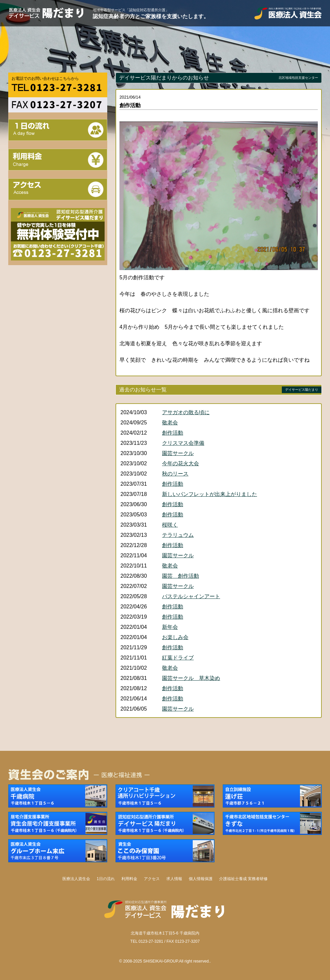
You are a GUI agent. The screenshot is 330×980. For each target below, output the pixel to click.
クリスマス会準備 (183, 443)
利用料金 (129, 879)
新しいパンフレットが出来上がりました (210, 494)
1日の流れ (106, 879)
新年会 (170, 627)
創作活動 (173, 433)
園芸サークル (178, 453)
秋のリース (175, 474)
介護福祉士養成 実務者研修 (243, 879)
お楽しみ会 (175, 637)
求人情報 (174, 879)
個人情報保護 (201, 879)
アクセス (152, 879)
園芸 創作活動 (181, 576)
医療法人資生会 (76, 879)
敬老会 (170, 423)
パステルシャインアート (191, 596)
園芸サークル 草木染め (191, 678)
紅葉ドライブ (178, 658)
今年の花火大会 (181, 463)
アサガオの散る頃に (186, 412)
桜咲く (170, 525)
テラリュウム (178, 535)
